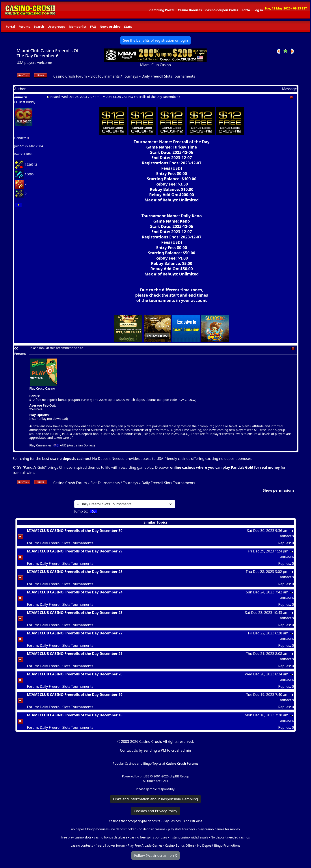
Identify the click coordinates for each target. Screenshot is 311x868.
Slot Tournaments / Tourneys (114, 76)
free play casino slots (76, 837)
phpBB (144, 776)
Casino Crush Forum (70, 76)
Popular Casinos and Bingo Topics (137, 763)
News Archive (110, 27)
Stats (128, 27)
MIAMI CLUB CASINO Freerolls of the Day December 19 (75, 695)
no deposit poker (124, 829)
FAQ (93, 27)
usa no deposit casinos (70, 459)
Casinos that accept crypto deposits (134, 821)
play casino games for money (219, 829)
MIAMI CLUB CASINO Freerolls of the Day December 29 (75, 551)
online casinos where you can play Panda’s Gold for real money (225, 467)
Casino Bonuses (190, 10)
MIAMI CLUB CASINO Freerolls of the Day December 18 (75, 715)
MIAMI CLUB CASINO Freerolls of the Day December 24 (75, 592)
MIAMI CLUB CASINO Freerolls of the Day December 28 (75, 572)
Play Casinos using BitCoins (182, 821)
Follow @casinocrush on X (156, 855)
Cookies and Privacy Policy (155, 811)
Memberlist (78, 27)
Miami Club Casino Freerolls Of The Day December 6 (48, 53)
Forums (24, 27)
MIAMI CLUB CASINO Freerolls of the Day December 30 (75, 531)
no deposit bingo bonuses (90, 829)
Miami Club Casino (155, 65)
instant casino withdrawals (189, 837)
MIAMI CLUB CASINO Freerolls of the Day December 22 (75, 633)
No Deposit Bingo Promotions (219, 845)
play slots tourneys (182, 829)
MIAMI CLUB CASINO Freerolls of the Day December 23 (75, 613)
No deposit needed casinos (230, 837)
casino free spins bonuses (148, 837)
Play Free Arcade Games (145, 845)
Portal (10, 27)
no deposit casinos (152, 829)
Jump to (81, 511)
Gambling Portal (162, 10)
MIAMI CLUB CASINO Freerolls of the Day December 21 (75, 654)
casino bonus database (111, 837)
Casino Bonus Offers (180, 845)
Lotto (246, 10)
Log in (258, 10)
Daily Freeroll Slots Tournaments (168, 76)
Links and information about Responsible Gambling (156, 799)
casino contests (82, 845)
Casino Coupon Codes (222, 10)
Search (39, 27)
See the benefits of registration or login (156, 40)
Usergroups (57, 27)
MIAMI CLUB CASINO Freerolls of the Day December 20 (75, 674)
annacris (21, 97)
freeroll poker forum (110, 845)
